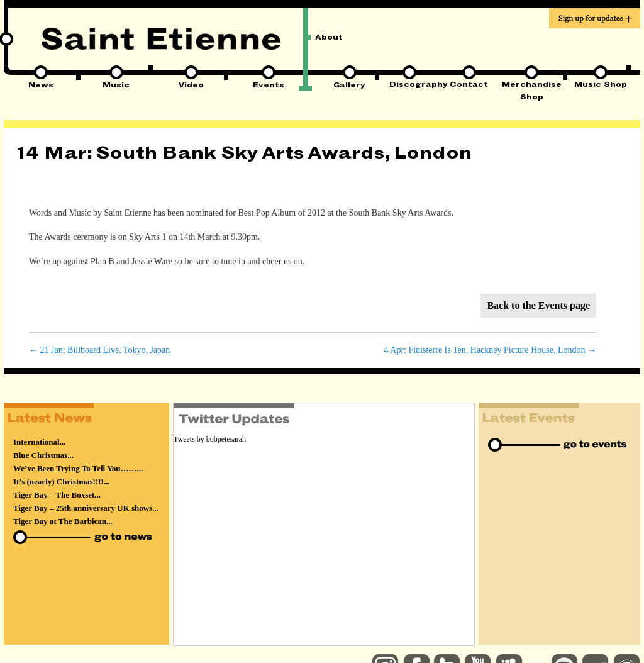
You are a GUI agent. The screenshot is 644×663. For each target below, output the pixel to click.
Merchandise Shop (532, 86)
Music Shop (601, 86)
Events (269, 86)
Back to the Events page (538, 305)
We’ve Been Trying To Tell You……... (78, 468)
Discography (409, 86)
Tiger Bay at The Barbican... (63, 521)
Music (116, 86)
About (329, 38)
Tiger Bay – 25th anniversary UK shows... (86, 508)
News (41, 86)
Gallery (349, 86)
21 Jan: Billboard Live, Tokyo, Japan (99, 350)
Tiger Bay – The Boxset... (57, 495)
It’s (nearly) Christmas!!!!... (62, 482)
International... (39, 442)
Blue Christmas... (43, 455)
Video (191, 86)
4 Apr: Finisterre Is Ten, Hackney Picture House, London (490, 350)
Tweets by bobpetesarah (210, 439)
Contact (469, 86)
